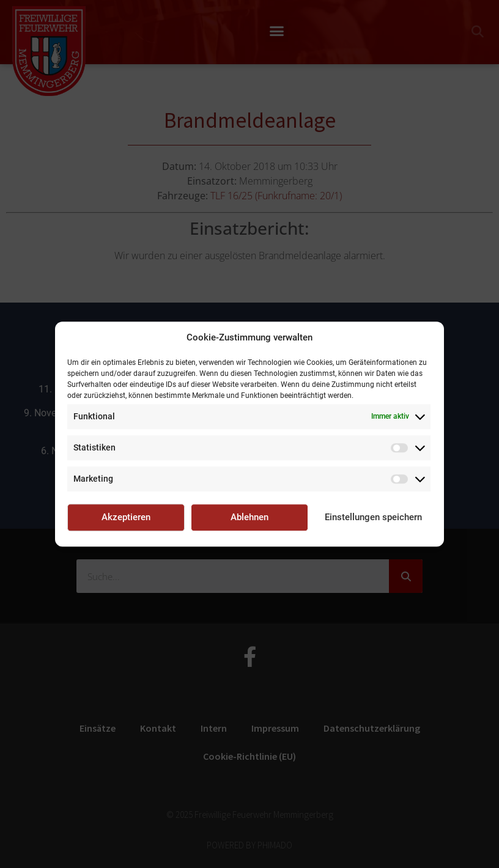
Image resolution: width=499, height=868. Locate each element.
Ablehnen (250, 517)
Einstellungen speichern (373, 517)
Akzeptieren (126, 517)
